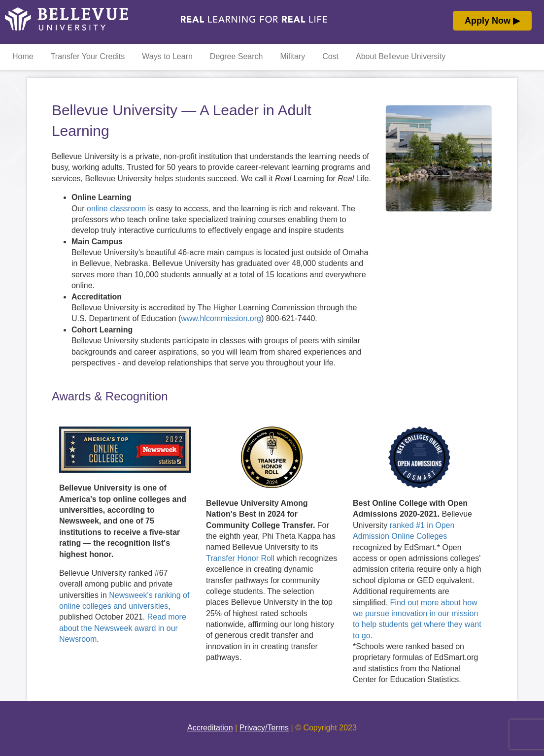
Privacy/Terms (264, 728)
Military (292, 56)
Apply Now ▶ (492, 21)
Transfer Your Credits (88, 56)
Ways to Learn (167, 56)
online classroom (116, 209)
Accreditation (210, 728)
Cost (330, 56)
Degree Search (237, 56)
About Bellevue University (401, 56)
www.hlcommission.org (221, 318)
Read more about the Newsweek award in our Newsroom (123, 628)
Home (23, 56)
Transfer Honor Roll (240, 558)
